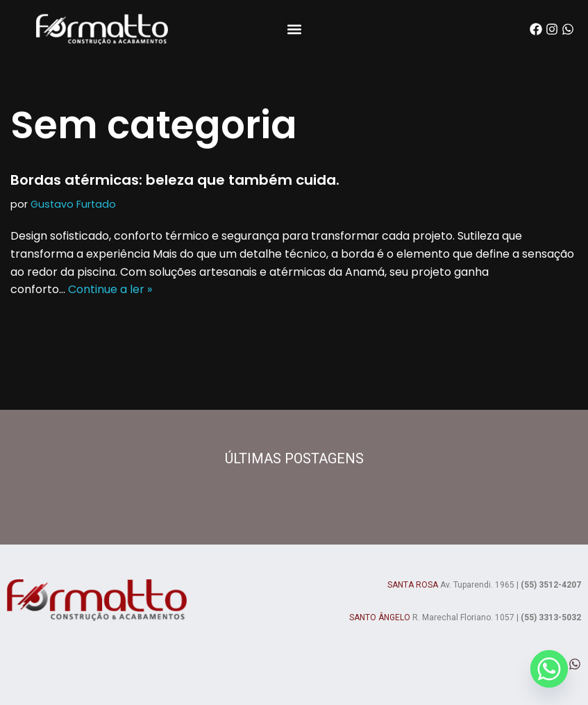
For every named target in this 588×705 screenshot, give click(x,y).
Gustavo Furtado (73, 204)
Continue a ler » (110, 289)
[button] (294, 30)
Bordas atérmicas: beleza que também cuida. (175, 180)
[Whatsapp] (549, 669)
